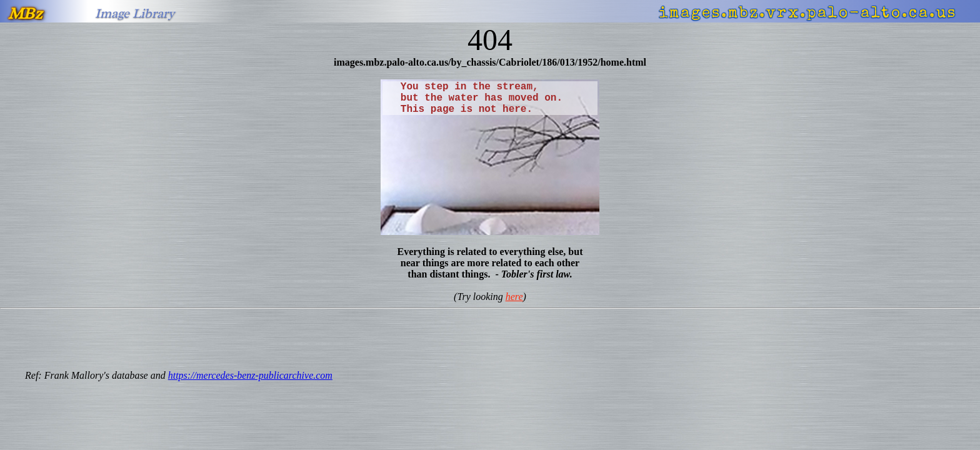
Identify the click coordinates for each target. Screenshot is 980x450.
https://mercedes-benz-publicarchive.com (250, 375)
